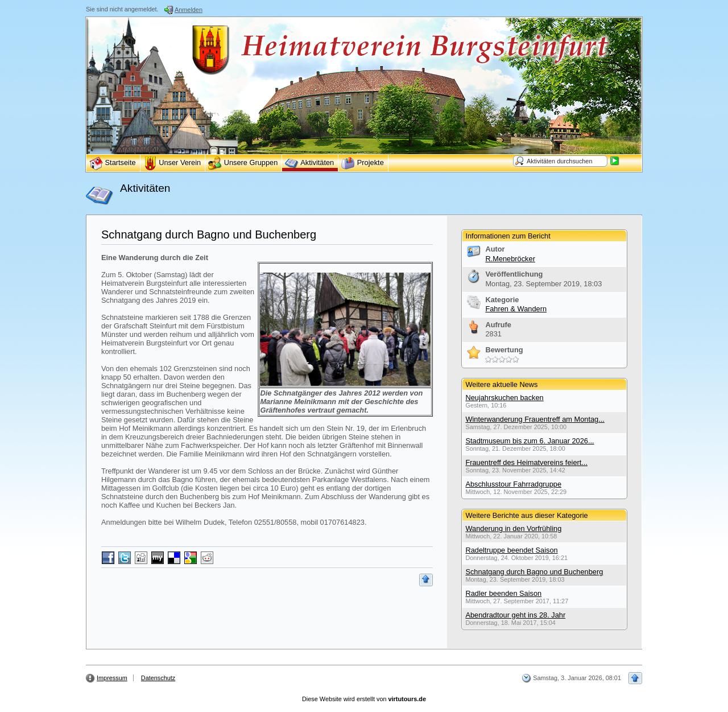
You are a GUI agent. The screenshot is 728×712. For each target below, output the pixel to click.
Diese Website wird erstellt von (364, 699)
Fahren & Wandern (516, 309)
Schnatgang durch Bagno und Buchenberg (209, 234)
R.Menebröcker (510, 259)
